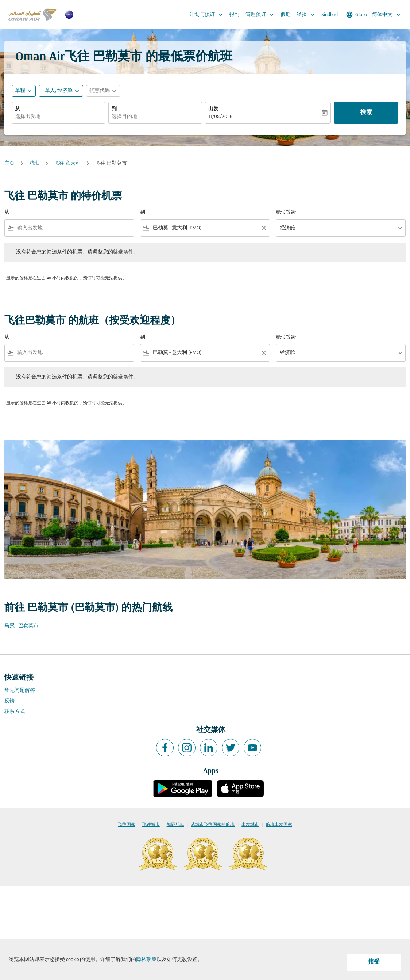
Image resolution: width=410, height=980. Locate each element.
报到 (235, 15)
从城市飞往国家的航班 (213, 825)
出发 (213, 109)
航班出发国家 (279, 825)
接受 (374, 962)
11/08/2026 (220, 117)
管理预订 (262, 15)
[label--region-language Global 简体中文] (374, 15)
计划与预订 (208, 15)
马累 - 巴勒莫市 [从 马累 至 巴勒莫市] (22, 626)
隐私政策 (146, 960)
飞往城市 (151, 825)
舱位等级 (286, 212)
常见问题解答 (20, 691)
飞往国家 (127, 825)
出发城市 (250, 825)
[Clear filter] (263, 228)
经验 (307, 15)
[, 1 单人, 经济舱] (57, 91)
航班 (34, 163)
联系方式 (15, 712)
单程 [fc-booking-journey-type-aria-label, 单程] (20, 91)
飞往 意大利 (67, 163)
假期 (286, 15)
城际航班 (175, 825)
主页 (9, 163)
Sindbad (330, 15)
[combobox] (59, 117)
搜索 (366, 113)
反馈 (9, 701)
